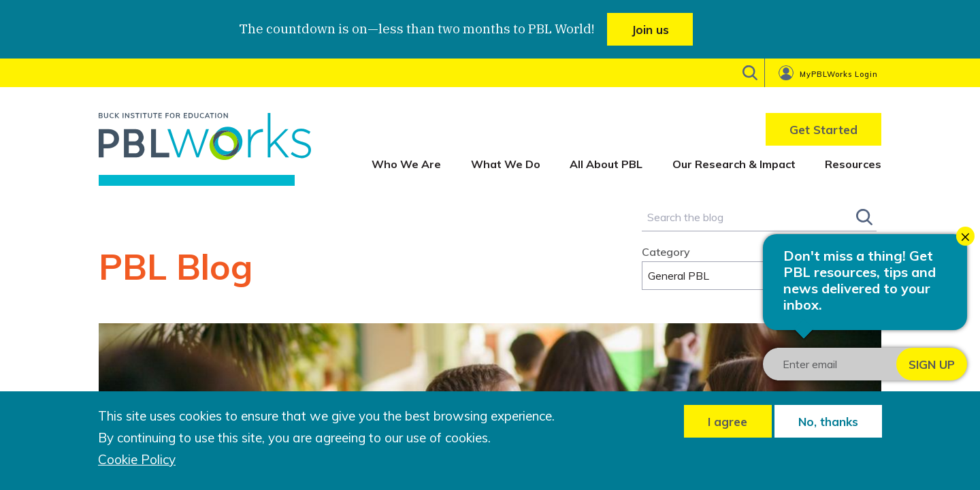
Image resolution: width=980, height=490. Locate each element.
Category (666, 252)
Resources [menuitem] (853, 164)
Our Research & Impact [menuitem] (734, 164)
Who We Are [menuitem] (406, 164)
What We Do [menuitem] (506, 164)
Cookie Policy (137, 460)
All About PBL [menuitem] (606, 164)
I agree (728, 422)
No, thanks (828, 422)
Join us (650, 30)
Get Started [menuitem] (823, 130)
